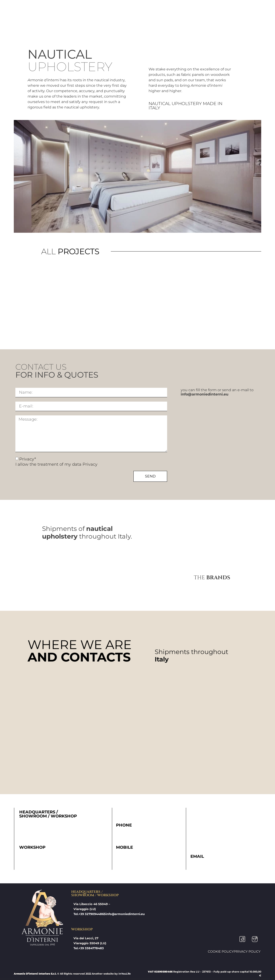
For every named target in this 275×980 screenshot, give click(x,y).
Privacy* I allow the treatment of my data (56, 462)
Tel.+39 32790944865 (90, 914)
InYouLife (125, 974)
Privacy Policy (247, 951)
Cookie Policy (221, 951)
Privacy (90, 464)
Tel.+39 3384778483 (89, 948)
